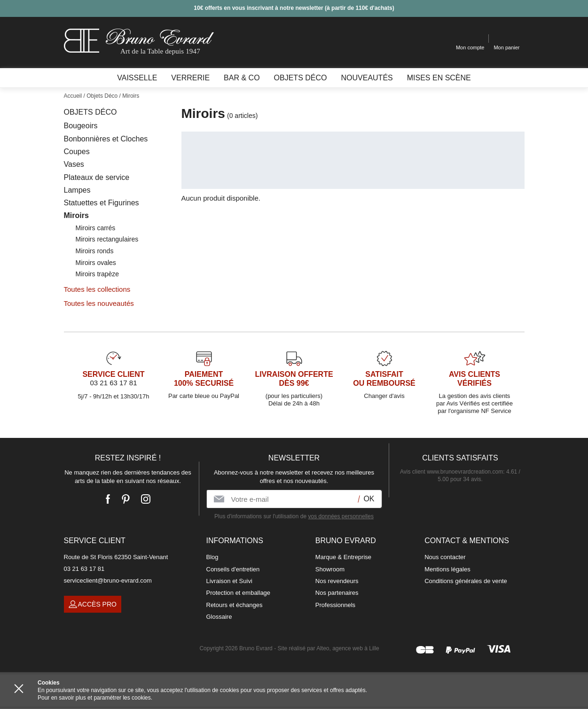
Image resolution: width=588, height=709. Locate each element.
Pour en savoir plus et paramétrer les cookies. (95, 698)
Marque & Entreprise (343, 557)
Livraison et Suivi (229, 581)
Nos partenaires (337, 593)
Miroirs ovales (96, 263)
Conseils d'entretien (233, 569)
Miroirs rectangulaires (107, 239)
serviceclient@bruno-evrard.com (108, 580)
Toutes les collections (97, 289)
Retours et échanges (235, 605)
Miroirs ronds (95, 251)
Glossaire (219, 617)
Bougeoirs (81, 126)
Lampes (77, 190)
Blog (212, 557)
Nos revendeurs (337, 581)
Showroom (330, 569)
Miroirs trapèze (98, 274)
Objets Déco (90, 112)
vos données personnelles (341, 516)
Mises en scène (439, 78)
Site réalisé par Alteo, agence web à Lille (328, 648)
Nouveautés (367, 78)
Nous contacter (445, 557)
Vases (74, 164)
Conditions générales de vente (466, 581)
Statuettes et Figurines (102, 203)
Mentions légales (447, 569)
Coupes (77, 152)
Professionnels (335, 605)
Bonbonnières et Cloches (106, 139)
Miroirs (76, 215)
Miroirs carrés (96, 228)
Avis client (451, 472)
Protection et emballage (239, 593)
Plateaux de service (97, 177)
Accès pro (93, 604)
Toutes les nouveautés (99, 303)
